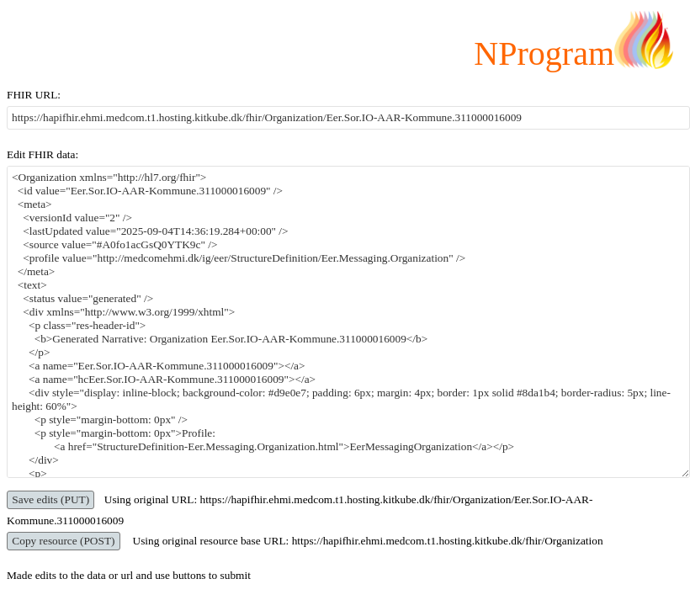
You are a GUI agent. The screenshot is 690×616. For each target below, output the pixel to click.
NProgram (544, 53)
